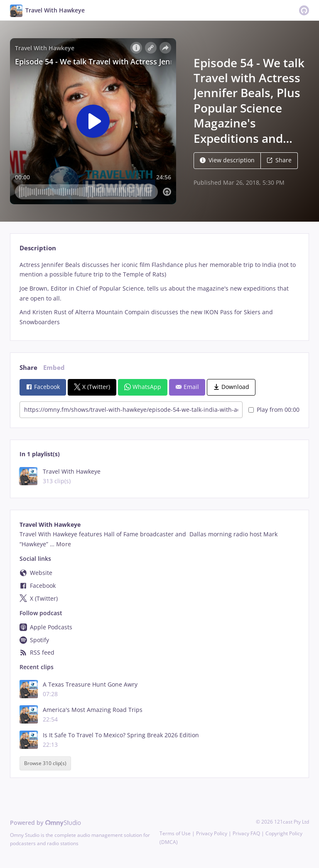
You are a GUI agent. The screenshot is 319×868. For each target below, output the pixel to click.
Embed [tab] (54, 368)
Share (279, 160)
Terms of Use (175, 833)
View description (227, 160)
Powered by (45, 823)
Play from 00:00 (274, 410)
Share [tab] (28, 368)
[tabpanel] (159, 293)
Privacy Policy (212, 833)
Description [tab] (38, 248)
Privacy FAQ (246, 833)
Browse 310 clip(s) (45, 764)
